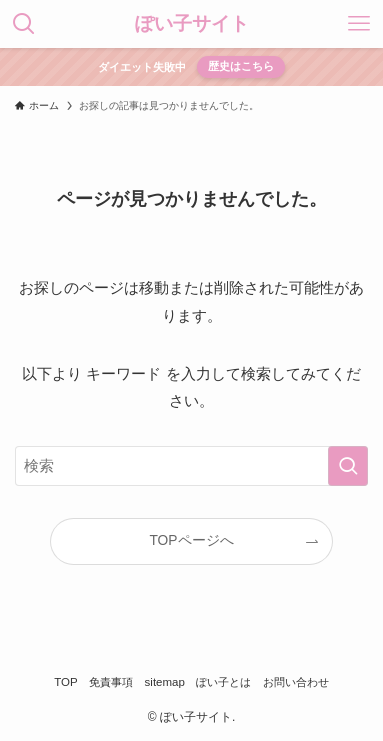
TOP (65, 682)
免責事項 (111, 682)
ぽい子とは (223, 682)
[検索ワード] (191, 466)
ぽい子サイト (192, 23)
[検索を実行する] (348, 466)
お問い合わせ (296, 682)
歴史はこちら (241, 66)
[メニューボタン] (359, 24)
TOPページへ (191, 540)
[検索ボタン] (24, 24)
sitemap (165, 682)
